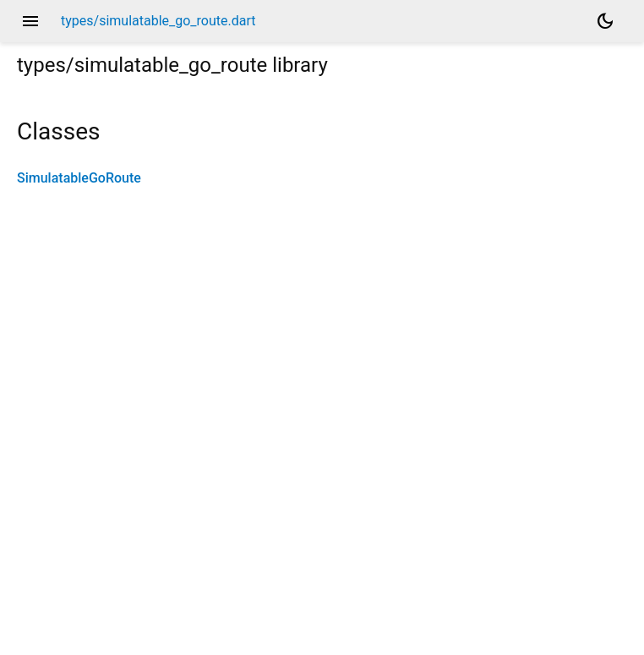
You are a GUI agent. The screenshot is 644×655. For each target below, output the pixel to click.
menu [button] (30, 21)
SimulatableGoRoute (79, 178)
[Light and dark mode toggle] (605, 21)
